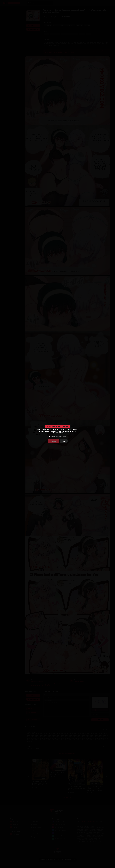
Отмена (64, 441)
